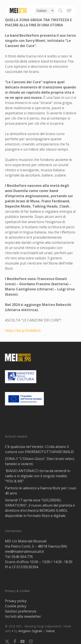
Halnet (50, 631)
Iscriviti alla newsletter (23, 616)
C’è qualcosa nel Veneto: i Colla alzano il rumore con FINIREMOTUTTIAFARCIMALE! (39, 449)
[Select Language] (45, 11)
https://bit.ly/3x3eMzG (23, 331)
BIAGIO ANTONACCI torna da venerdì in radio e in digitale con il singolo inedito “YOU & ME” (38, 476)
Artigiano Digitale (30, 631)
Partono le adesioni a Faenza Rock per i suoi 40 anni (41, 491)
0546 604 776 (22, 557)
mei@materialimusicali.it (24, 551)
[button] (69, 11)
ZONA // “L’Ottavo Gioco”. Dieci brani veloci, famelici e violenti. (40, 461)
